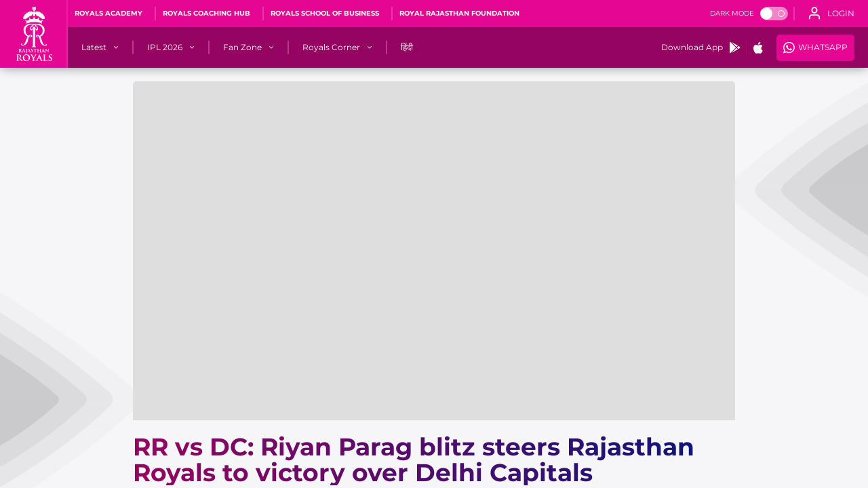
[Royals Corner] (331, 47)
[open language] (831, 14)
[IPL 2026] (165, 47)
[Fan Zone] (242, 47)
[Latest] (94, 47)
